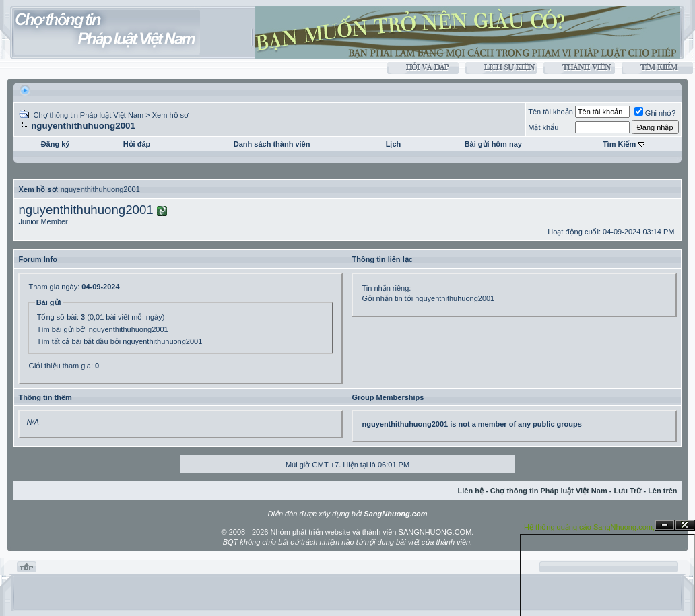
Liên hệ (471, 491)
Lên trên (662, 491)
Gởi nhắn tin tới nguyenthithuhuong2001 (428, 298)
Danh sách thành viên (272, 144)
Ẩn (665, 525)
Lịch (394, 144)
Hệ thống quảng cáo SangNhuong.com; (589, 527)
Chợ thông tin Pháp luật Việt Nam (88, 115)
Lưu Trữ (627, 491)
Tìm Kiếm (619, 144)
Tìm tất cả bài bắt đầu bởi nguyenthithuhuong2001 (120, 341)
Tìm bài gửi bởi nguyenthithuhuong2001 (103, 329)
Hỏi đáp (137, 144)
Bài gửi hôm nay (493, 144)
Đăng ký (56, 144)
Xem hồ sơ (170, 115)
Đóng (685, 525)
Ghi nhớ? (655, 113)
